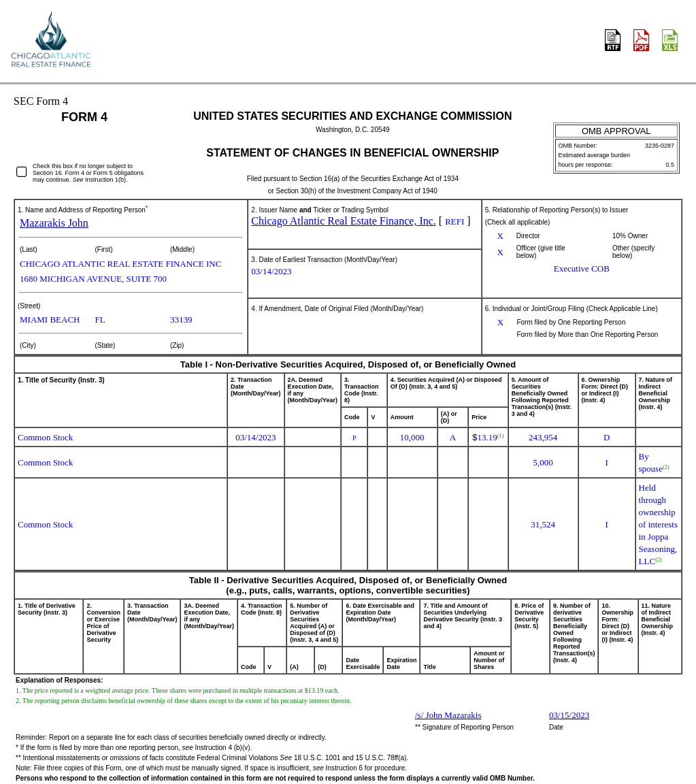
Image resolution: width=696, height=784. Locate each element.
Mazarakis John (54, 223)
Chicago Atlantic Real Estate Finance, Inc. (343, 221)
